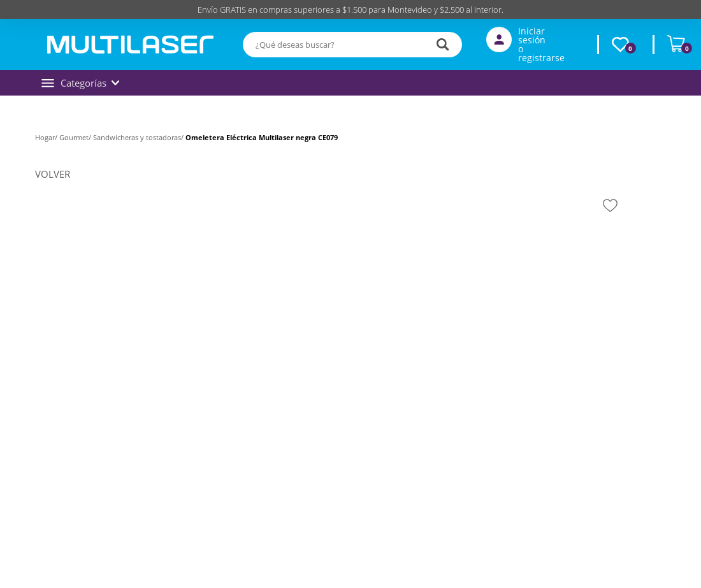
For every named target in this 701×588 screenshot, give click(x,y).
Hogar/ (47, 137)
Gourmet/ (76, 137)
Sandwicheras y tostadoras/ (139, 137)
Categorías (80, 83)
